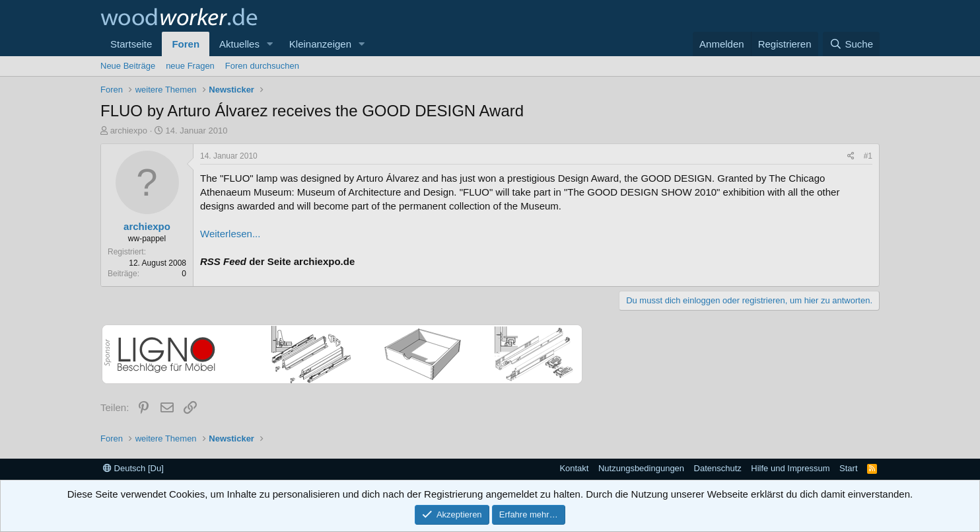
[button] (270, 44)
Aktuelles (239, 44)
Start (848, 468)
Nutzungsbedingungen (641, 468)
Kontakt (574, 468)
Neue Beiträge (128, 66)
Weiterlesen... (230, 234)
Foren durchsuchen (262, 66)
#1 (868, 156)
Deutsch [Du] (133, 468)
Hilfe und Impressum (790, 468)
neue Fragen (190, 66)
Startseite (131, 44)
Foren (186, 44)
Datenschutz (718, 468)
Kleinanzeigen (320, 44)
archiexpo (129, 131)
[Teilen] (851, 156)
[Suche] (851, 44)
